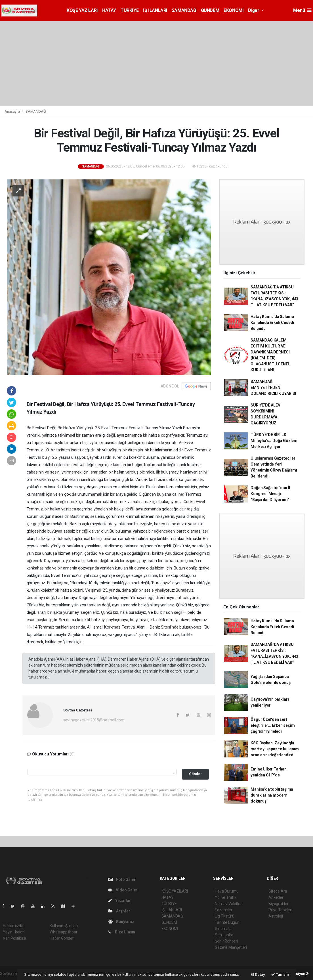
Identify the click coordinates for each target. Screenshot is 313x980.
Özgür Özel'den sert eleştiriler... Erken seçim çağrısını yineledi (273, 725)
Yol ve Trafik (226, 897)
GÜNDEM (210, 10)
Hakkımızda (13, 926)
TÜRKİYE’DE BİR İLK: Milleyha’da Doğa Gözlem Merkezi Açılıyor (274, 441)
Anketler (276, 897)
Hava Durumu (227, 891)
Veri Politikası (14, 938)
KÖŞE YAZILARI (82, 10)
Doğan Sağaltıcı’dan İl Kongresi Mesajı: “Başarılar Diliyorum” (270, 494)
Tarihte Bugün (227, 922)
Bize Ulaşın (122, 932)
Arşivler (119, 911)
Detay (258, 974)
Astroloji (276, 916)
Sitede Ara (278, 891)
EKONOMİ (234, 10)
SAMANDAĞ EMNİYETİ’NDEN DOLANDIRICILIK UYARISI (273, 388)
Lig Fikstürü (225, 916)
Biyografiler (279, 904)
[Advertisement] (156, 64)
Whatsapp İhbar (63, 932)
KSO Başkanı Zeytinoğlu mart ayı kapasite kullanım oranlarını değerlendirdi (275, 749)
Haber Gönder (62, 938)
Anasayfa (12, 111)
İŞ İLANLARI (155, 10)
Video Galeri (123, 890)
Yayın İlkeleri (14, 932)
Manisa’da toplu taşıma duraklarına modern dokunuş (272, 795)
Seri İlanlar (224, 935)
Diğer (254, 10)
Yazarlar (120, 901)
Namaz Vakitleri (229, 904)
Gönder (195, 774)
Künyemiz (121, 922)
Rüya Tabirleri (280, 910)
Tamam (280, 974)
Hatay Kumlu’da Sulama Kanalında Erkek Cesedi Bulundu (272, 323)
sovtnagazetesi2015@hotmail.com (94, 720)
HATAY (109, 10)
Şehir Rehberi (226, 941)
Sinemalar (224, 929)
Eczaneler (223, 910)
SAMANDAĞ (184, 10)
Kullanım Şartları (64, 926)
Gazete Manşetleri (231, 947)
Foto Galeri (123, 880)
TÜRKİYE (130, 10)
